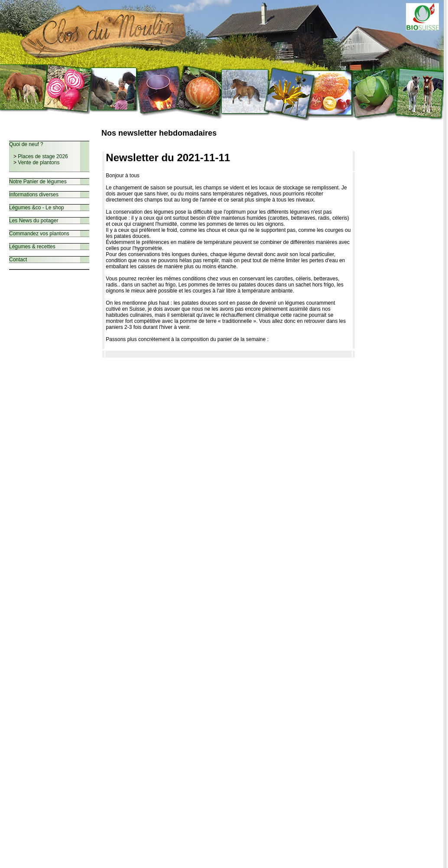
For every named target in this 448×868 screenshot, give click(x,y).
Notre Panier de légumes (38, 182)
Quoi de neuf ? (26, 144)
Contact (18, 260)
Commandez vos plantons (39, 234)
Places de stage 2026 (43, 156)
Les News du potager (34, 221)
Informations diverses (34, 195)
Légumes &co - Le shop (37, 208)
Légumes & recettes (32, 247)
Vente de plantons (39, 163)
